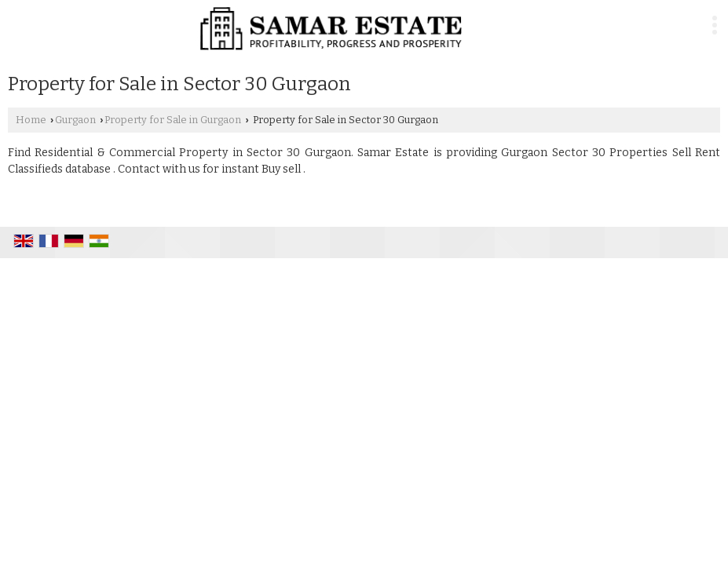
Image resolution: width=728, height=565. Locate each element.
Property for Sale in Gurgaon (173, 120)
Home (31, 120)
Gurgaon (75, 120)
